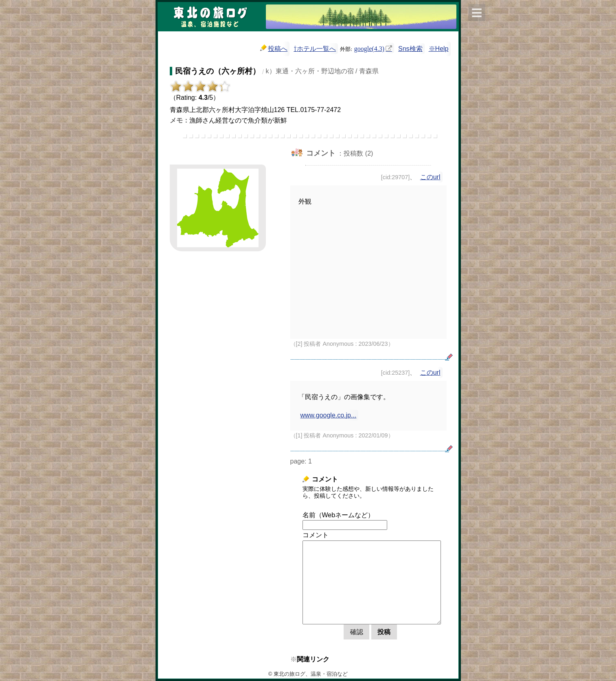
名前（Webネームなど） (339, 515)
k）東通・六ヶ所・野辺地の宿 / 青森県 (322, 71)
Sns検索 (410, 49)
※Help (439, 49)
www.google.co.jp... (329, 415)
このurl (430, 177)
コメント (316, 535)
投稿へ (274, 48)
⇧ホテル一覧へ (315, 49)
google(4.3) (369, 48)
